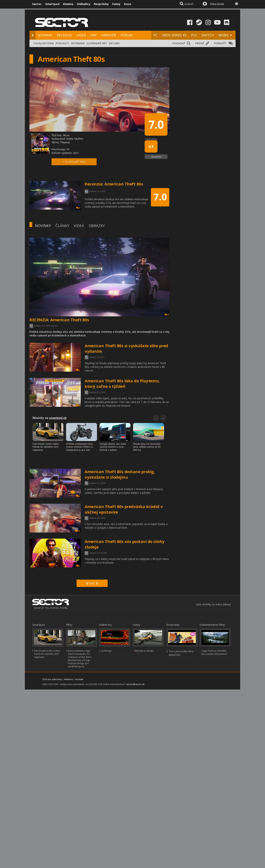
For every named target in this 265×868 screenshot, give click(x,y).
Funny (116, 4)
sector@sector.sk (135, 684)
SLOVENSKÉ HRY (97, 43)
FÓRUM (127, 35)
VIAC (92, 583)
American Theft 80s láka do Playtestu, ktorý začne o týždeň (122, 383)
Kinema (68, 4)
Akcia (66, 135)
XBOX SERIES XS (174, 35)
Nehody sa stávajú (144, 651)
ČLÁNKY (62, 226)
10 (77, 531)
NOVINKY (45, 35)
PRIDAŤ (200, 43)
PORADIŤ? (220, 43)
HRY (93, 35)
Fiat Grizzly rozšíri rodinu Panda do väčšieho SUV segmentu (47, 654)
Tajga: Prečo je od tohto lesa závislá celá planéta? (214, 652)
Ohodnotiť (156, 157)
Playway (65, 142)
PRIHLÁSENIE (217, 4)
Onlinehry (84, 4)
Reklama (68, 679)
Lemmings (106, 651)
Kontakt (79, 679)
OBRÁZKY (97, 226)
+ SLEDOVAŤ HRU (74, 162)
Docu (128, 4)
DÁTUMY (114, 43)
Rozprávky (101, 4)
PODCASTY (62, 43)
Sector (37, 4)
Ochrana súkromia (52, 679)
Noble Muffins (75, 139)
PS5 (194, 35)
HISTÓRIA (48, 43)
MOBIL (224, 35)
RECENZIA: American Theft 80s (59, 320)
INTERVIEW (78, 43)
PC (156, 35)
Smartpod (52, 4)
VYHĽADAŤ (179, 43)
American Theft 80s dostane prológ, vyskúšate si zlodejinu (120, 474)
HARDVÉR (109, 35)
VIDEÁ (81, 35)
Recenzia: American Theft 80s (114, 184)
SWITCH (208, 35)
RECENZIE (64, 35)
